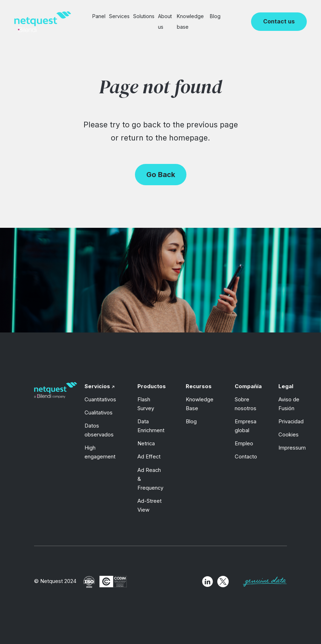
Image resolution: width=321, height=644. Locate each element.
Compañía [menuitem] (248, 386)
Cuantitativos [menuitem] (100, 400)
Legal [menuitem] (286, 386)
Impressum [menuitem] (292, 448)
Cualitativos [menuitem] (99, 413)
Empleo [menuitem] (244, 444)
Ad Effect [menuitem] (149, 457)
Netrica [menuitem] (146, 444)
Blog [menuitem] (215, 16)
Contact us (279, 21)
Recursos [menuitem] (199, 386)
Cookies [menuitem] (289, 435)
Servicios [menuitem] (97, 386)
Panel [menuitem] (99, 16)
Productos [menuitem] (152, 386)
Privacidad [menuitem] (291, 422)
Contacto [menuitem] (246, 457)
